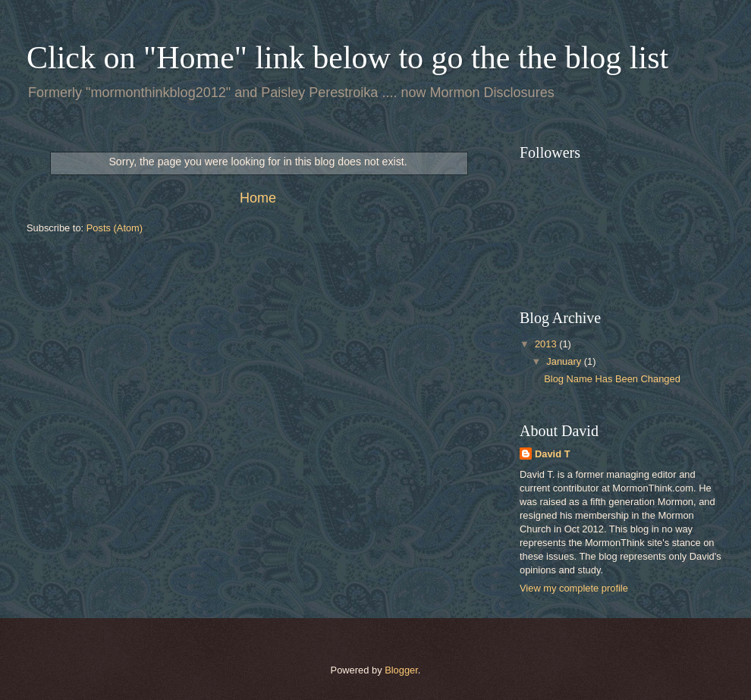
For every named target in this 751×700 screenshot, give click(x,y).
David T (553, 454)
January (565, 361)
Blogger (401, 670)
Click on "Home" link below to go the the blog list (347, 58)
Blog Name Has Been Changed (612, 379)
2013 (547, 344)
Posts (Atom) (115, 228)
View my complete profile (574, 588)
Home (258, 198)
